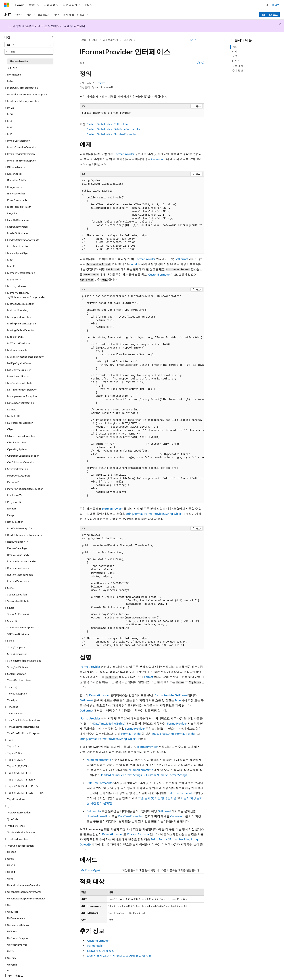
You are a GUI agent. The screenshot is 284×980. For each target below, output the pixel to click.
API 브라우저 (111, 40)
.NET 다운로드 (270, 15)
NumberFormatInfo (99, 760)
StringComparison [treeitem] (17, 654)
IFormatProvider (124, 154)
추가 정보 (238, 70)
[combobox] (29, 45)
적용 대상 (238, 66)
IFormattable (95, 946)
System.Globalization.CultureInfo (107, 124)
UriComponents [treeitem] (16, 918)
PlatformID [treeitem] (13, 482)
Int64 (134, 264)
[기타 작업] (201, 40)
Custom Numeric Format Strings (167, 775)
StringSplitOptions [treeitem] (17, 667)
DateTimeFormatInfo (100, 783)
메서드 (236, 61)
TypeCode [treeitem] (13, 819)
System (128, 40)
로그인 (276, 5)
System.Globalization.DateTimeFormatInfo (113, 129)
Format (149, 677)
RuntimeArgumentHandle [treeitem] (21, 561)
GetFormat (181, 259)
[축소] (53, 37)
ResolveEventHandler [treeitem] (19, 555)
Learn (83, 40)
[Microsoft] (7, 5)
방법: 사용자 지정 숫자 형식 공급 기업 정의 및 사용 (119, 956)
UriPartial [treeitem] (12, 965)
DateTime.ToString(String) (109, 723)
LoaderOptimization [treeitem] (18, 233)
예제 (235, 51)
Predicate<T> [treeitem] (15, 495)
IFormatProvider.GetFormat (171, 695)
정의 (235, 47)
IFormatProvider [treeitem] (19, 61)
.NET (95, 40)
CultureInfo (158, 159)
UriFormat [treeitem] (13, 931)
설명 (235, 56)
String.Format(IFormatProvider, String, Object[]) (155, 514)
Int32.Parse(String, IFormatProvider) (174, 734)
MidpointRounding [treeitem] (18, 310)
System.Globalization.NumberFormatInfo (113, 134)
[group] (142, 215)
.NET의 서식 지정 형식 (101, 951)
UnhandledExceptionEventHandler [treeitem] (26, 898)
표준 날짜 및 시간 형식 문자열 (157, 798)
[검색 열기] (267, 5)
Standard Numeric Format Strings (121, 775)
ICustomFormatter (159, 274)
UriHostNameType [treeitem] (17, 945)
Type (178, 700)
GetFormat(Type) (91, 870)
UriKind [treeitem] (11, 951)
